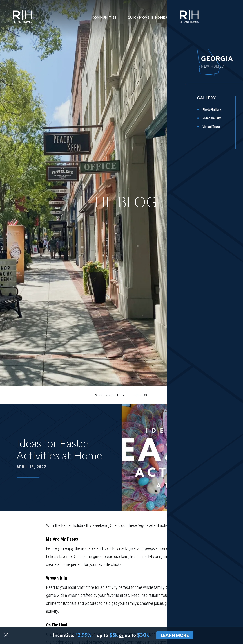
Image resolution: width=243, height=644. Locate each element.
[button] (218, 622)
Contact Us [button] (189, 17)
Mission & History (110, 395)
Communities (104, 17)
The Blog (141, 395)
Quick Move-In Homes (147, 17)
